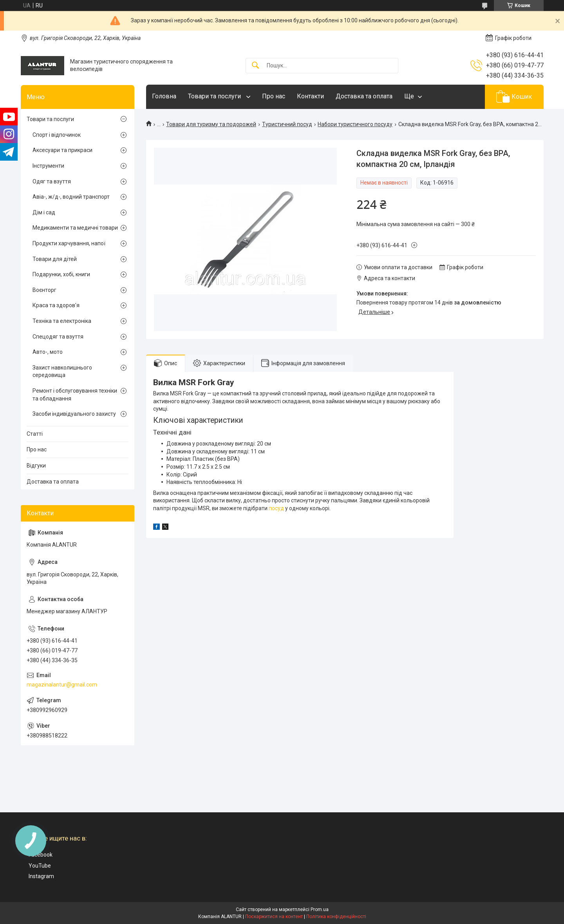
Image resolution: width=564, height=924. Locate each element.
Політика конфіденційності (336, 917)
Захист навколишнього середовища (62, 371)
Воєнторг (44, 290)
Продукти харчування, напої (69, 243)
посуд (276, 508)
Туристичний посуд (287, 124)
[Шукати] (255, 66)
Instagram (41, 876)
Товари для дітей (55, 259)
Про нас (274, 96)
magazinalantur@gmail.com (62, 685)
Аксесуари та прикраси (62, 150)
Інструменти (48, 166)
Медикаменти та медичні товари (75, 228)
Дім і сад (44, 212)
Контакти (310, 96)
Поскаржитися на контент (274, 917)
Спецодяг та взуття (58, 337)
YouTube (40, 866)
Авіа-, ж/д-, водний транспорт (71, 197)
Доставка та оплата (364, 96)
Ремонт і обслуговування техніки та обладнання (75, 395)
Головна (164, 96)
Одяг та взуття (52, 181)
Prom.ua (320, 910)
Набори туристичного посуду (355, 124)
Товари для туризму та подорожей (211, 124)
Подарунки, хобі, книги (61, 274)
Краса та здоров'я (56, 305)
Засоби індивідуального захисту (74, 414)
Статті (35, 434)
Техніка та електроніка (62, 321)
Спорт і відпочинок (57, 135)
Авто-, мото (48, 352)
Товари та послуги (215, 96)
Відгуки (36, 466)
